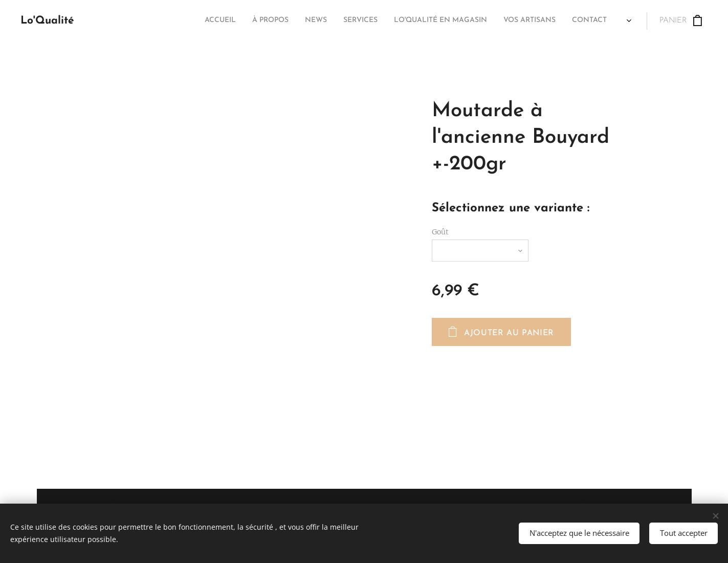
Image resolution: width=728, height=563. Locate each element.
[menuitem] (500, 21)
